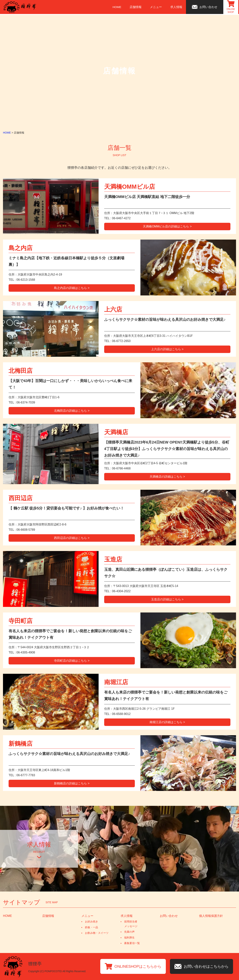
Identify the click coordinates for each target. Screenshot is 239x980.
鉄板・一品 (91, 927)
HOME (117, 7)
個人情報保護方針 (211, 916)
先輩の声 (129, 932)
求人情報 (177, 7)
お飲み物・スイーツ (97, 933)
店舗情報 (136, 7)
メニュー (157, 7)
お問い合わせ (169, 916)
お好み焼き (91, 922)
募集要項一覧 (132, 943)
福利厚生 (129, 938)
